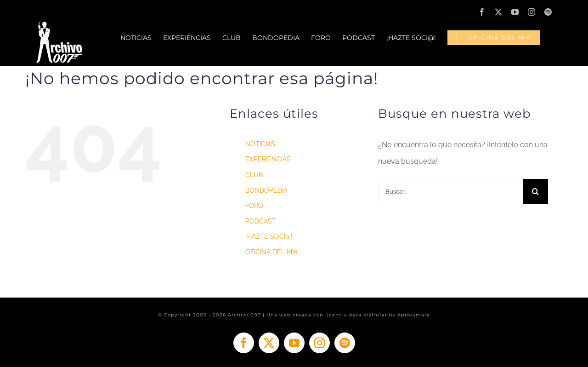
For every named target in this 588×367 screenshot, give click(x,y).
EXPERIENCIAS (268, 159)
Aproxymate (414, 315)
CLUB (254, 175)
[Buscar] (535, 192)
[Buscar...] (450, 192)
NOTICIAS (260, 144)
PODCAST (261, 221)
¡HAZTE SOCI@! (269, 236)
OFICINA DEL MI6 (271, 252)
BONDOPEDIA (266, 190)
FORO (254, 206)
